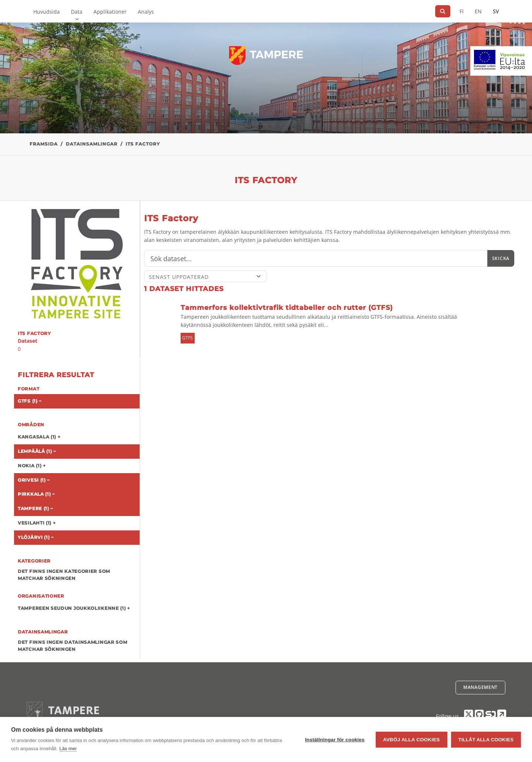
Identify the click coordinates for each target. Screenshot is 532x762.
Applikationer (110, 12)
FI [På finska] (462, 11)
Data (77, 12)
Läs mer (68, 749)
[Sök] (443, 11)
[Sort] (205, 276)
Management (480, 687)
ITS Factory (143, 144)
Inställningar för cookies (335, 740)
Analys (146, 12)
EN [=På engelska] (478, 11)
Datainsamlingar (92, 144)
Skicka (501, 258)
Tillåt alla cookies (486, 740)
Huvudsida (47, 12)
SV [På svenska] (496, 11)
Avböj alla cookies (412, 740)
